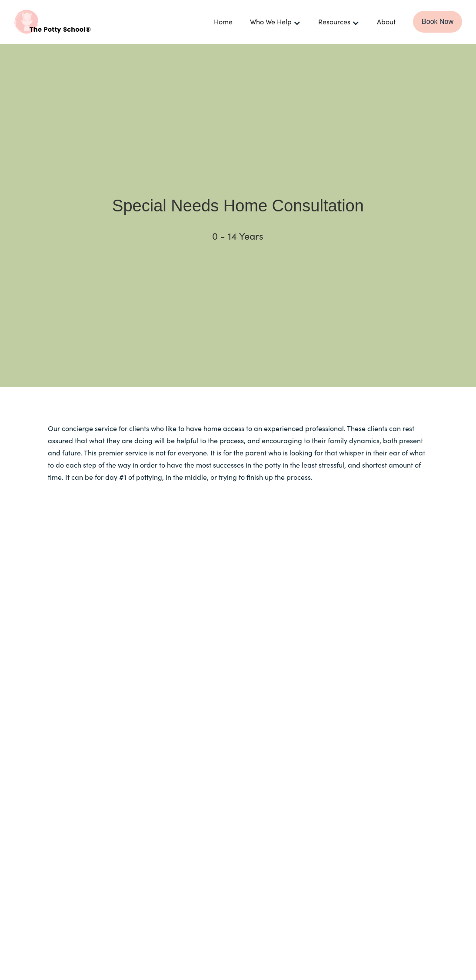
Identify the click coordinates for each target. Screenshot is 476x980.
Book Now (438, 22)
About (386, 21)
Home (223, 21)
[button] (275, 22)
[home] (79, 22)
